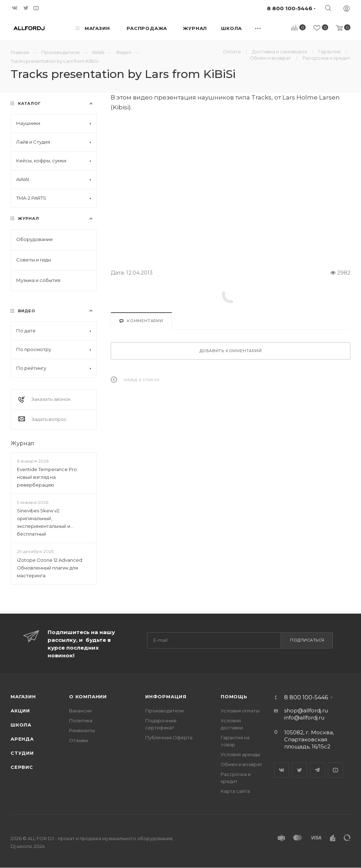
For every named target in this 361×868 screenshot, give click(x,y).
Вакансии (80, 711)
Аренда (22, 739)
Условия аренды (240, 754)
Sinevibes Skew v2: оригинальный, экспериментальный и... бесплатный (45, 522)
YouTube (335, 770)
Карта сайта (235, 791)
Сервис (22, 767)
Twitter (299, 770)
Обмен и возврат (241, 764)
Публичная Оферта (169, 737)
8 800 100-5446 (306, 698)
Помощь (234, 697)
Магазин (23, 697)
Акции (20, 711)
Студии (22, 753)
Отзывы (79, 740)
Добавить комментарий (231, 351)
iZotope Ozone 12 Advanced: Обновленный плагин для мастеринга (50, 568)
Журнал (22, 443)
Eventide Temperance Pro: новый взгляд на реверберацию (47, 477)
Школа (21, 725)
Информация (166, 697)
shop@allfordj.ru (306, 710)
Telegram (317, 770)
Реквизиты (82, 730)
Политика (81, 721)
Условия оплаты (240, 711)
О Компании (88, 697)
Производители (164, 711)
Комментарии (141, 321)
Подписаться (307, 640)
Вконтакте (282, 770)
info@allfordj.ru (304, 718)
